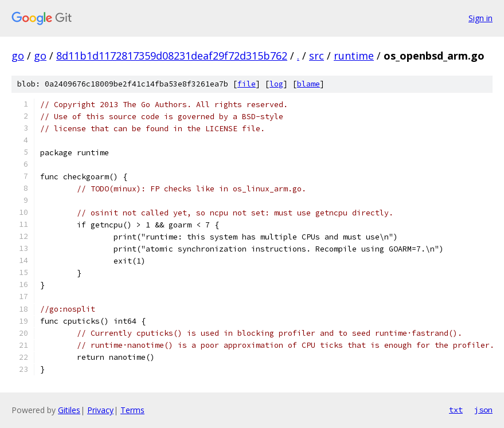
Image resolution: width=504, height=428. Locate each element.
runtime (354, 56)
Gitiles (69, 410)
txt (456, 410)
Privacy (100, 410)
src (317, 56)
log (276, 84)
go (18, 56)
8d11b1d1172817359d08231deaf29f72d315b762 (172, 56)
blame (308, 84)
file (247, 84)
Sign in (480, 18)
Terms (132, 410)
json (483, 410)
